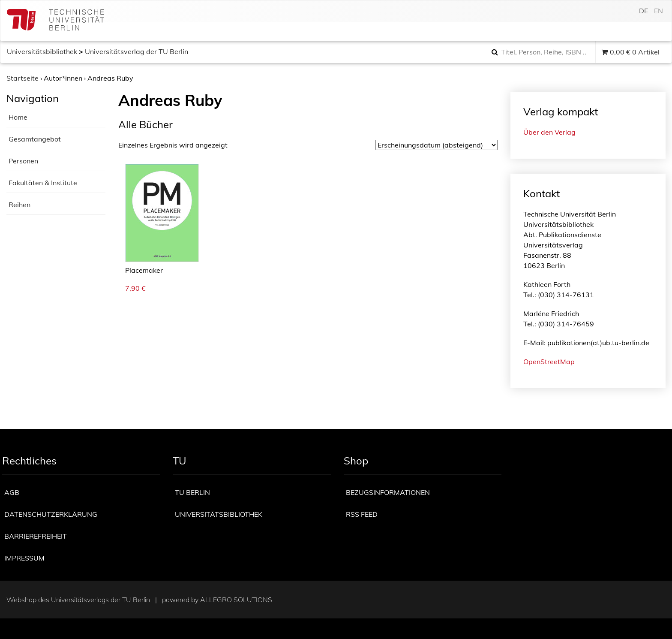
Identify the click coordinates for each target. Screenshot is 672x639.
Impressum (24, 558)
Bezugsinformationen (388, 492)
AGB (12, 492)
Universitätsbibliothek (42, 51)
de (643, 11)
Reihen (19, 205)
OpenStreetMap (549, 362)
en (658, 11)
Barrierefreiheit (36, 536)
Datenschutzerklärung (51, 514)
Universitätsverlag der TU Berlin (136, 51)
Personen (23, 161)
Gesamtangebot (35, 139)
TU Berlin (192, 492)
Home (18, 117)
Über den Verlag (549, 132)
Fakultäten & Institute (43, 183)
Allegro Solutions (236, 600)
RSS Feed (362, 514)
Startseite (22, 78)
